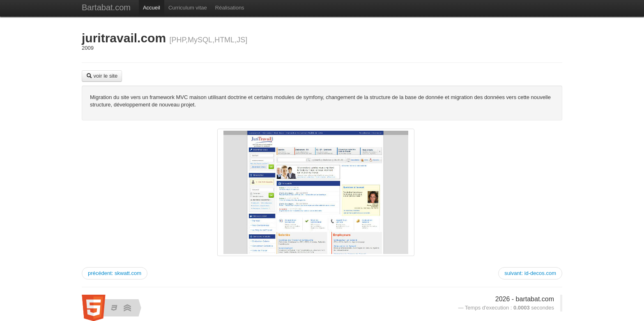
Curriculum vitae (188, 8)
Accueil (152, 8)
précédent (115, 273)
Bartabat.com (106, 7)
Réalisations (230, 8)
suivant (530, 273)
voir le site (102, 76)
